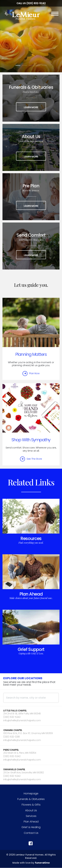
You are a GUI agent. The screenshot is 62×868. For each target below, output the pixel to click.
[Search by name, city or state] (31, 698)
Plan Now (34, 373)
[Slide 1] (18, 65)
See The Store (34, 459)
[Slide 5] (44, 65)
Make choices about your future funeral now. (31, 598)
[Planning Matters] (31, 322)
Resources (31, 538)
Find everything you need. (31, 543)
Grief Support (31, 649)
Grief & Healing (31, 827)
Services (31, 816)
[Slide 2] (24, 65)
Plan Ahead (31, 594)
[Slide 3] (31, 65)
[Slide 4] (38, 65)
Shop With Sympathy (31, 440)
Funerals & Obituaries (31, 799)
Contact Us (31, 833)
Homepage (31, 793)
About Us (31, 810)
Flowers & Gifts (31, 805)
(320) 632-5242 (36, 3)
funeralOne (42, 863)
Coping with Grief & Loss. (31, 653)
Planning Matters (31, 354)
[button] (31, 716)
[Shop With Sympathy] (31, 408)
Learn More (35, 107)
